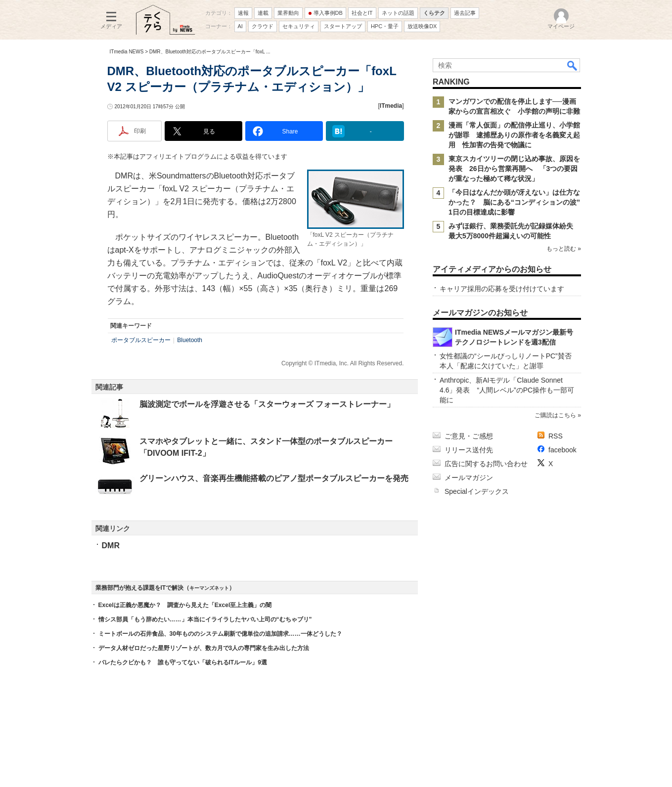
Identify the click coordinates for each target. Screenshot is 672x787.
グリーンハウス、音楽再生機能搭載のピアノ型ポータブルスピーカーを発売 (274, 478)
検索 (573, 65)
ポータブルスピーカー (141, 340)
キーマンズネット (209, 588)
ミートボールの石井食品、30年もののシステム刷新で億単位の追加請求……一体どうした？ (220, 634)
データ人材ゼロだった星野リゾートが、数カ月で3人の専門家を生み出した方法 (204, 648)
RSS (556, 436)
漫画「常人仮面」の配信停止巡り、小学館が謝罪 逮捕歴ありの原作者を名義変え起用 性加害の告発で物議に (514, 135)
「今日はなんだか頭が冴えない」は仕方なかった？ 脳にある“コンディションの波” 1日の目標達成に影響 (518, 202)
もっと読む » (563, 249)
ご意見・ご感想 (469, 436)
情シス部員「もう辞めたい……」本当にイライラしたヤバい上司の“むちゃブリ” (205, 619)
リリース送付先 (469, 450)
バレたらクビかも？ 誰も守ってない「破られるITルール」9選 (183, 662)
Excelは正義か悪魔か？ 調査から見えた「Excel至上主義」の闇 (185, 605)
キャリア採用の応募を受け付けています (502, 289)
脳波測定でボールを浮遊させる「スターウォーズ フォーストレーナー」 (267, 404)
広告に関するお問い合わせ (486, 464)
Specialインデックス (477, 491)
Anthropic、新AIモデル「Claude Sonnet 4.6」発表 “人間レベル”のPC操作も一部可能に (507, 390)
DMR (111, 546)
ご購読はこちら (555, 415)
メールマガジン (469, 478)
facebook (562, 450)
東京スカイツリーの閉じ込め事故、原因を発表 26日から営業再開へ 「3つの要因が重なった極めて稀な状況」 (514, 169)
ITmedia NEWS (127, 52)
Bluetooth (190, 340)
